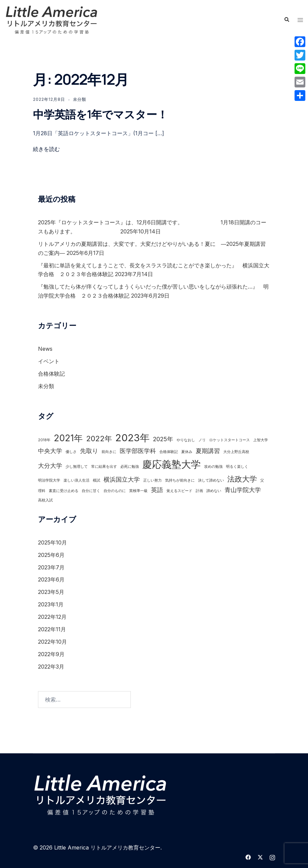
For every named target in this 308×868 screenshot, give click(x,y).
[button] (286, 20)
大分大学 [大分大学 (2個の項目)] (50, 466)
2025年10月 (52, 542)
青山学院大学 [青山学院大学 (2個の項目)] (243, 490)
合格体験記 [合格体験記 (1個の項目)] (169, 452)
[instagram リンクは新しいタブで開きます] (272, 857)
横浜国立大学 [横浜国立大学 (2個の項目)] (122, 479)
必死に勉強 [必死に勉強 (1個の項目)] (130, 467)
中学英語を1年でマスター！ (100, 114)
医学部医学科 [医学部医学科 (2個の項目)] (138, 451)
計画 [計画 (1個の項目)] (199, 491)
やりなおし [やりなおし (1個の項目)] (186, 440)
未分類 (80, 99)
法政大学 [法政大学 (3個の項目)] (242, 479)
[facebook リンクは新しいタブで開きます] (248, 857)
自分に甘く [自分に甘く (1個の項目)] (91, 491)
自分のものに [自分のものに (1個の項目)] (115, 491)
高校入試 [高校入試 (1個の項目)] (45, 500)
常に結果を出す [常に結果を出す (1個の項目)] (104, 467)
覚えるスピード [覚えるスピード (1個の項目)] (179, 491)
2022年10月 (52, 642)
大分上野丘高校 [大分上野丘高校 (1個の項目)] (236, 452)
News (45, 349)
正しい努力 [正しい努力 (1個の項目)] (152, 480)
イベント (49, 361)
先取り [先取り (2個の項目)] (89, 451)
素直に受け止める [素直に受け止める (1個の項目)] (64, 491)
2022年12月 (52, 617)
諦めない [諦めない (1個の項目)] (214, 491)
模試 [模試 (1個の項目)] (97, 480)
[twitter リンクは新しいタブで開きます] (260, 857)
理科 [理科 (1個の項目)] (42, 491)
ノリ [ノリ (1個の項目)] (202, 440)
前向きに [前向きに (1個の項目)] (109, 452)
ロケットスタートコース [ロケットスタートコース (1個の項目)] (229, 440)
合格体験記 (51, 374)
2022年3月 (51, 667)
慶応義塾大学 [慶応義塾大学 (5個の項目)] (171, 464)
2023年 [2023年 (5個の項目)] (132, 438)
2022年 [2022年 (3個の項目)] (99, 438)
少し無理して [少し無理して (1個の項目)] (77, 467)
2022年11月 (52, 629)
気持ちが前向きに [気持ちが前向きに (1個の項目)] (180, 480)
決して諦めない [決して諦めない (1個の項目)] (211, 480)
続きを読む (46, 149)
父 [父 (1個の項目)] (262, 480)
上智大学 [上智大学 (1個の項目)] (261, 440)
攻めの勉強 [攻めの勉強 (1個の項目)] (213, 467)
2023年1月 (51, 604)
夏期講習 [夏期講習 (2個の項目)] (208, 451)
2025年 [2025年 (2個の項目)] (163, 439)
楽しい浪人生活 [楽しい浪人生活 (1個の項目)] (76, 480)
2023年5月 (51, 592)
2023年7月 (51, 567)
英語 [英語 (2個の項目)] (157, 490)
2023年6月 (51, 579)
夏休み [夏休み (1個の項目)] (187, 452)
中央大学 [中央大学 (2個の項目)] (50, 451)
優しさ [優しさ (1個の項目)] (71, 452)
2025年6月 (51, 555)
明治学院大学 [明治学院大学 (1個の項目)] (49, 480)
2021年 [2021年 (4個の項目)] (68, 438)
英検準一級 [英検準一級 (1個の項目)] (138, 491)
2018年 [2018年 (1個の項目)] (44, 440)
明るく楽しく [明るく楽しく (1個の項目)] (237, 467)
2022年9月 (51, 654)
